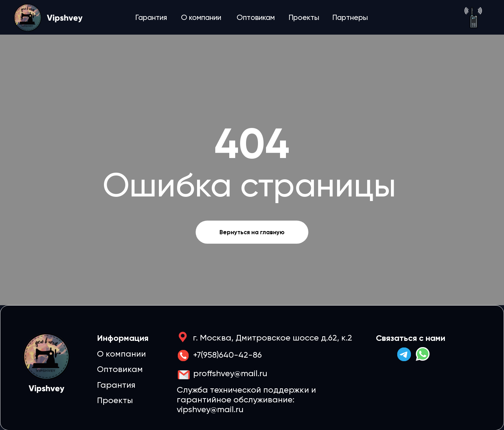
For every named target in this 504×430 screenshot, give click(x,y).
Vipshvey (65, 18)
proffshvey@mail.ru (230, 373)
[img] (473, 17)
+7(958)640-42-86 (227, 355)
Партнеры (350, 17)
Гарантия (151, 17)
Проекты (304, 17)
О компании (201, 17)
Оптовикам (256, 17)
